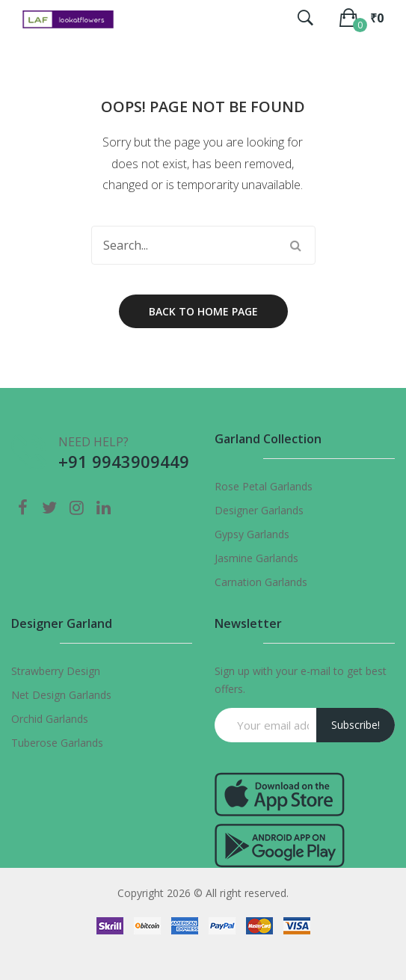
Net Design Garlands (61, 695)
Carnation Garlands (261, 582)
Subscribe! (356, 725)
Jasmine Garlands (256, 558)
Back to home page (203, 311)
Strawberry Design (56, 671)
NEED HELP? (93, 442)
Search (296, 245)
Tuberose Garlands (57, 743)
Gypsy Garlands (252, 534)
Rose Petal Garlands (264, 486)
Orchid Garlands (50, 719)
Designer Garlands (259, 510)
